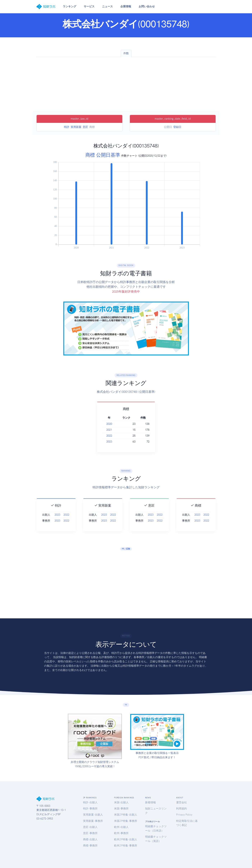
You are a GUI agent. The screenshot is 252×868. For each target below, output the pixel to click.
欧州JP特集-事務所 (126, 846)
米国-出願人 (121, 802)
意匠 (85, 127)
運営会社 (182, 802)
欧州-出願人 (121, 827)
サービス (89, 6)
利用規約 (182, 809)
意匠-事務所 (90, 833)
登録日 (177, 127)
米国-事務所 (121, 809)
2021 (116, 430)
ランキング (70, 6)
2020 (116, 424)
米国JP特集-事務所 (126, 821)
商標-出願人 (90, 839)
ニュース (107, 6)
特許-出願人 (90, 802)
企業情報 (126, 6)
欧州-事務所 (121, 833)
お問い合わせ (147, 6)
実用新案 (76, 127)
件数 (126, 53)
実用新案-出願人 (93, 815)
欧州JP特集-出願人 (126, 839)
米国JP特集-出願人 (126, 815)
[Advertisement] (126, 84)
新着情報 (150, 802)
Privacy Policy (184, 815)
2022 (116, 436)
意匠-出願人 (90, 827)
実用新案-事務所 (93, 821)
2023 (116, 442)
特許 (67, 127)
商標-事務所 (90, 846)
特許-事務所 (90, 809)
